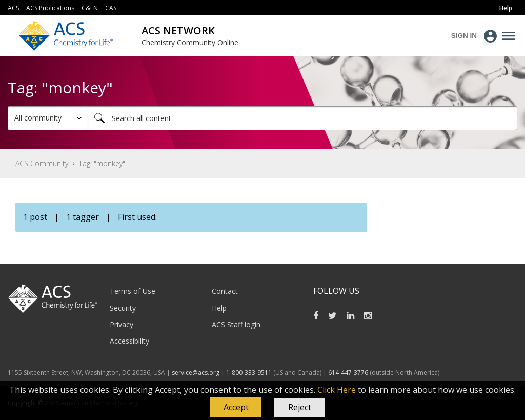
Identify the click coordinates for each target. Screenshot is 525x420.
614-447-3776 (349, 373)
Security (123, 308)
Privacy (122, 324)
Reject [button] (300, 407)
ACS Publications (50, 8)
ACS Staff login (236, 324)
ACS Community (42, 163)
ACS (13, 8)
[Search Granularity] (48, 118)
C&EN (90, 8)
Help (219, 308)
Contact (225, 291)
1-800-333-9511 (249, 373)
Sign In (464, 36)
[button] (236, 408)
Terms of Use (133, 291)
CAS (111, 8)
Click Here (337, 390)
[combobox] (302, 118)
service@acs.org (196, 373)
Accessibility (129, 341)
